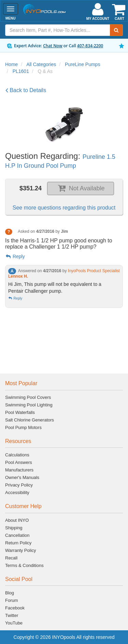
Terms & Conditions (24, 565)
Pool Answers (19, 462)
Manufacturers (19, 470)
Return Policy (18, 543)
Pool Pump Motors (23, 427)
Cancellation (17, 535)
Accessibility (17, 493)
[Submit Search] (116, 30)
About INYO (17, 520)
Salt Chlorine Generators (30, 420)
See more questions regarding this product (64, 208)
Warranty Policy (21, 550)
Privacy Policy (19, 485)
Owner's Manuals (22, 477)
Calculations (17, 455)
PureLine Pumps (83, 64)
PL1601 (21, 71)
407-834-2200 (90, 46)
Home (11, 64)
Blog (10, 593)
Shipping (14, 528)
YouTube (14, 623)
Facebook (15, 608)
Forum (12, 600)
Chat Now (53, 46)
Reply (15, 256)
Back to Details (26, 90)
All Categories (41, 64)
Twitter (12, 615)
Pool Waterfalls (20, 412)
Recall (11, 558)
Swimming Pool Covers (28, 397)
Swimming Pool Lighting (29, 405)
